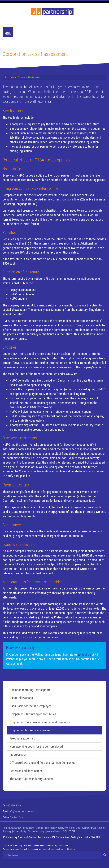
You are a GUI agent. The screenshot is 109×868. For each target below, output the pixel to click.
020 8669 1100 (14, 806)
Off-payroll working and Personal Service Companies (43, 763)
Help (42, 831)
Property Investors (65, 828)
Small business (83, 828)
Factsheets (10, 77)
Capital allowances (21, 698)
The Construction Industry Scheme (32, 779)
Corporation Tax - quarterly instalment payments (40, 722)
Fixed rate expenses (22, 738)
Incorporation (18, 754)
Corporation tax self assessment (30, 730)
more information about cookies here (59, 849)
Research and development (27, 771)
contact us (84, 655)
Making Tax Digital (45, 828)
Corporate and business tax (29, 77)
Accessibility (20, 831)
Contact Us (98, 828)
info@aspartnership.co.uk (22, 811)
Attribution (16, 828)
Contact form (17, 817)
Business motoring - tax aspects (30, 690)
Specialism (29, 828)
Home (6, 828)
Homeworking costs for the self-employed (36, 747)
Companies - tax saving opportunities (33, 714)
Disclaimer (33, 831)
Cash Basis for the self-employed (31, 706)
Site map (7, 831)
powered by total (60, 831)
